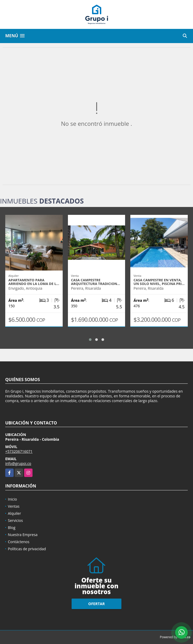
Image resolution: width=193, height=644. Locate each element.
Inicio (12, 499)
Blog (12, 528)
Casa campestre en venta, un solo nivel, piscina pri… (159, 282)
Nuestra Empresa (23, 535)
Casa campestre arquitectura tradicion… (96, 282)
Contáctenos (19, 542)
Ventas (14, 506)
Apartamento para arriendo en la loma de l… (34, 282)
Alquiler (14, 513)
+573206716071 (19, 451)
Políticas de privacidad (27, 549)
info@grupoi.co (18, 463)
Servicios (15, 520)
